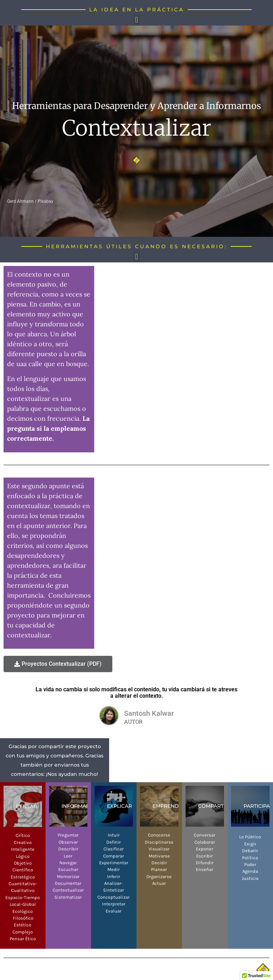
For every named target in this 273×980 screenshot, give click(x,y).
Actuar (159, 883)
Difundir (205, 863)
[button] (136, 20)
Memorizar (68, 876)
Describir (68, 849)
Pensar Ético (23, 939)
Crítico (23, 835)
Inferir (114, 876)
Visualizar (159, 849)
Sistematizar (68, 897)
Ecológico (23, 911)
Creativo (23, 842)
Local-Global (23, 904)
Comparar (114, 856)
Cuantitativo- (23, 884)
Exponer (205, 849)
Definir (114, 842)
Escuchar (68, 869)
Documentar (68, 883)
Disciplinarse (159, 842)
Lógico (23, 856)
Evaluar (114, 911)
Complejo (23, 932)
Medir (114, 869)
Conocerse (159, 835)
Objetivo (23, 863)
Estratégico (23, 877)
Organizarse (159, 876)
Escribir (205, 856)
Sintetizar (114, 890)
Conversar (205, 835)
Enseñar (205, 869)
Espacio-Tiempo (23, 897)
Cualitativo (23, 890)
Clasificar (114, 849)
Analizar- (114, 883)
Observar (68, 842)
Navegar (68, 863)
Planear (159, 869)
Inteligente (23, 849)
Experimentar (114, 863)
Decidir (159, 863)
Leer (68, 856)
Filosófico (23, 918)
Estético (23, 925)
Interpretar (114, 904)
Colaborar (205, 842)
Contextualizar (68, 890)
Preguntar (68, 835)
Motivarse (159, 856)
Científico (23, 870)
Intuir (114, 835)
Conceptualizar (114, 897)
